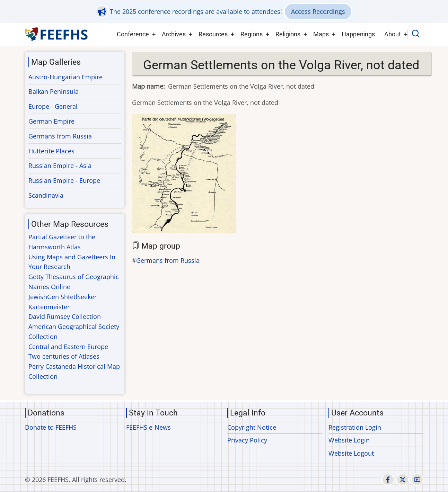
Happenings (358, 34)
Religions (288, 34)
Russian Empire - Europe (64, 180)
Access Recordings (318, 11)
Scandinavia (46, 195)
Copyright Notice (252, 427)
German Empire (51, 121)
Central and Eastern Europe (68, 347)
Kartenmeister (49, 307)
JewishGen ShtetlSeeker (63, 297)
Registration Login (355, 427)
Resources (213, 34)
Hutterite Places (51, 151)
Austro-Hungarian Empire (65, 77)
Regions (252, 34)
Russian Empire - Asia (60, 166)
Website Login (349, 440)
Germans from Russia (168, 260)
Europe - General (53, 106)
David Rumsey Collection (65, 316)
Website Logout (351, 453)
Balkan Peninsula (54, 91)
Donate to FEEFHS (51, 427)
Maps (321, 34)
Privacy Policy (247, 440)
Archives (174, 34)
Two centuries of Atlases (64, 356)
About (393, 34)
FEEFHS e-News (148, 427)
